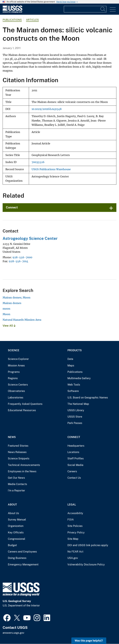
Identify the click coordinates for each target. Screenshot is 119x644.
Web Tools (74, 385)
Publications (12, 20)
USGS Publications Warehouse (51, 169)
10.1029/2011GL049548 (47, 109)
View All (9, 326)
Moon (6, 314)
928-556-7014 (18, 261)
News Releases (17, 452)
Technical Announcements (24, 465)
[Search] (103, 9)
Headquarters (76, 446)
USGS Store (75, 417)
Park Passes (75, 423)
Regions (13, 378)
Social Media (75, 465)
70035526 (38, 162)
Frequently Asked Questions (25, 404)
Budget (12, 545)
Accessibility (75, 513)
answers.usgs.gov (13, 633)
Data (70, 359)
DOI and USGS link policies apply (88, 545)
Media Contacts (17, 484)
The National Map (78, 404)
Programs (14, 372)
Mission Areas (16, 366)
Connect (12, 207)
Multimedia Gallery (79, 378)
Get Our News (16, 478)
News (12, 437)
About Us (13, 513)
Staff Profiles (76, 458)
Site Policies (75, 526)
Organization (16, 526)
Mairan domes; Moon (17, 297)
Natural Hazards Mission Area (22, 320)
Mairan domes (12, 303)
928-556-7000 (22, 257)
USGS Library (76, 410)
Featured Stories (18, 446)
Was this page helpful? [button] (89, 641)
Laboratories (16, 398)
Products (75, 350)
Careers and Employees (22, 552)
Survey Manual (17, 520)
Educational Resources (22, 410)
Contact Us (74, 478)
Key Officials (16, 533)
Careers (72, 471)
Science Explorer (18, 359)
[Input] (85, 9)
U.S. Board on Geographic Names (88, 398)
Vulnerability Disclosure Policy (86, 565)
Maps (71, 366)
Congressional (17, 539)
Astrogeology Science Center (30, 238)
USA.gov (73, 558)
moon (6, 309)
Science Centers (18, 385)
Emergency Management (23, 565)
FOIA (71, 520)
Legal (72, 505)
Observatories (16, 391)
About (12, 505)
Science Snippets (19, 458)
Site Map (73, 539)
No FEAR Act (75, 552)
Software (73, 391)
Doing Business (17, 558)
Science (14, 350)
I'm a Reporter (16, 491)
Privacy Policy (76, 533)
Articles (32, 20)
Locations (73, 452)
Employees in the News (22, 471)
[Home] (12, 12)
